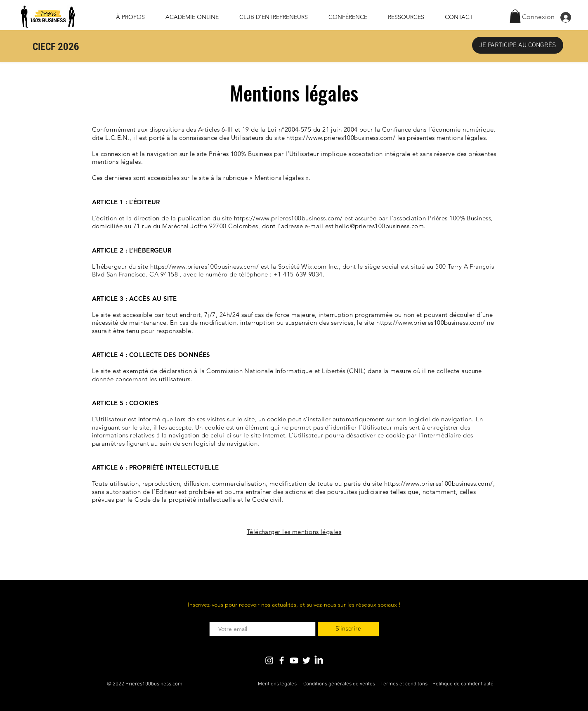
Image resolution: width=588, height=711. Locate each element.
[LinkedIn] (319, 660)
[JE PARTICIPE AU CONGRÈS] (518, 45)
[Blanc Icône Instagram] (269, 660)
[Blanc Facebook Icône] (282, 660)
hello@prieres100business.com (379, 226)
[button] (515, 16)
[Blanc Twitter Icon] (306, 660)
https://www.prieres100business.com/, (439, 483)
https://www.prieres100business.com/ (341, 138)
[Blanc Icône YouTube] (294, 660)
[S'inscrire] (348, 629)
